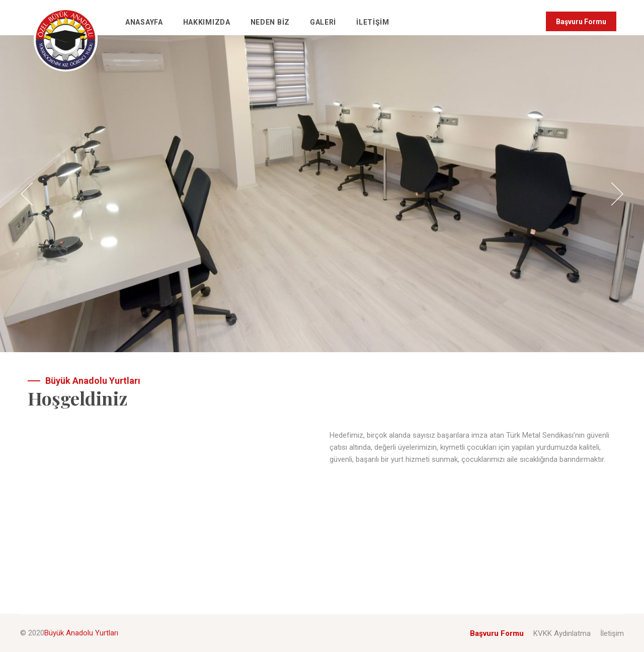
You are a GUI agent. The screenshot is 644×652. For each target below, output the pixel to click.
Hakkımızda (207, 22)
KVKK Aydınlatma (562, 633)
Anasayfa (144, 22)
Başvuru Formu (581, 22)
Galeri (323, 22)
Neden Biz (270, 22)
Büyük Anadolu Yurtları (81, 633)
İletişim (373, 22)
